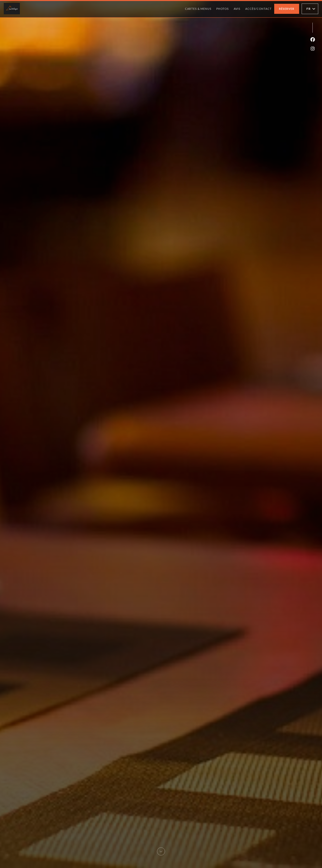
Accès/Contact (258, 9)
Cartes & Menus (198, 9)
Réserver (287, 9)
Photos (223, 9)
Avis (237, 9)
